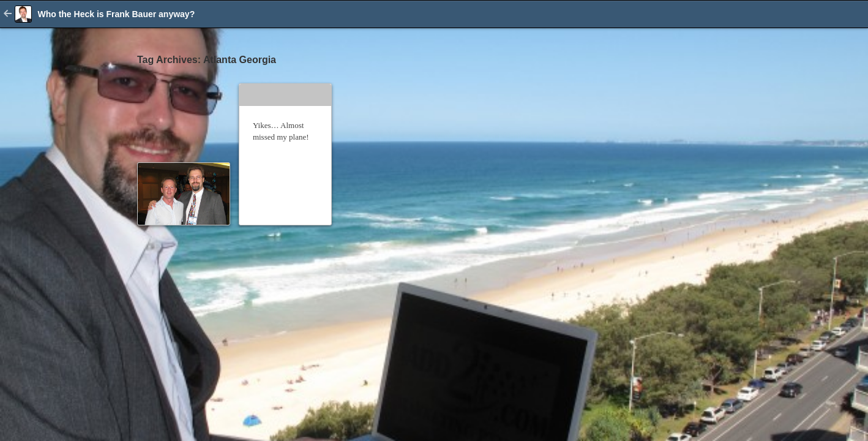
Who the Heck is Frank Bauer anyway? (116, 14)
